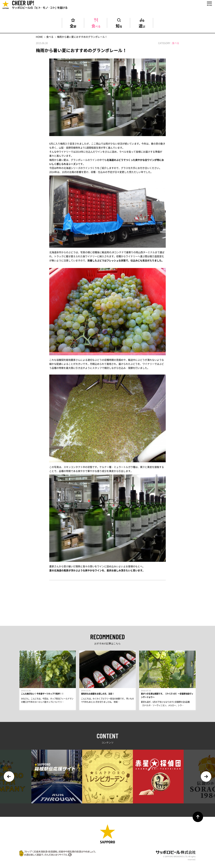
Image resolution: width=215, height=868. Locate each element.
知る (119, 25)
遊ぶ (142, 25)
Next (206, 779)
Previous (9, 779)
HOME (39, 37)
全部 (73, 25)
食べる (96, 25)
